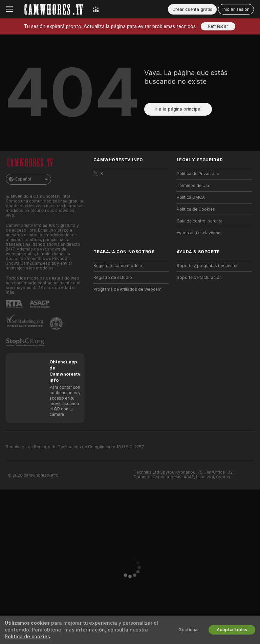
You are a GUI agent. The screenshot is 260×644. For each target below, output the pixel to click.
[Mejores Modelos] (96, 9)
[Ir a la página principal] (53, 9)
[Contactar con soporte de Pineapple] (57, 324)
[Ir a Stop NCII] (26, 342)
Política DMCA (191, 197)
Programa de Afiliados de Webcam (127, 289)
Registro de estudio (113, 278)
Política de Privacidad (198, 174)
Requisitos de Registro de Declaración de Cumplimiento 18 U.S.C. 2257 (75, 447)
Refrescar (218, 26)
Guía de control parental (200, 221)
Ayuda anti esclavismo (199, 233)
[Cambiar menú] (9, 9)
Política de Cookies (196, 209)
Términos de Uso (194, 186)
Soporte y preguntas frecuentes (208, 266)
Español (28, 179)
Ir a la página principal (178, 109)
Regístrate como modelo (118, 266)
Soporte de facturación (199, 278)
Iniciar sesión (236, 9)
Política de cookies (27, 637)
